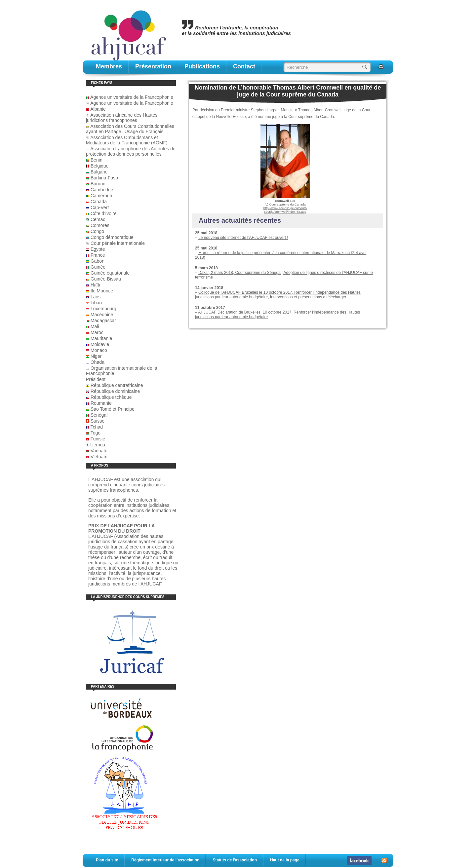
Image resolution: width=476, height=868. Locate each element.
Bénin (97, 160)
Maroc (97, 332)
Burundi (99, 184)
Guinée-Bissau (106, 279)
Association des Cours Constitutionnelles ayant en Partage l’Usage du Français (130, 129)
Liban (96, 303)
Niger (96, 356)
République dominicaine (115, 391)
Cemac (98, 219)
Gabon (98, 261)
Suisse (98, 421)
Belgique (100, 166)
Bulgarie (99, 172)
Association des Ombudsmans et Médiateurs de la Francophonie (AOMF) (127, 140)
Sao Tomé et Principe (113, 409)
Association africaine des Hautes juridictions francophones (122, 118)
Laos (96, 297)
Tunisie (98, 439)
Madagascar (103, 321)
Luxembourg (103, 309)
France (98, 255)
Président (96, 379)
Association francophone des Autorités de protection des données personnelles (131, 151)
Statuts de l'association (235, 860)
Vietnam (99, 457)
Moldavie (100, 344)
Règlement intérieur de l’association (165, 860)
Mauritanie (101, 338)
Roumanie (101, 403)
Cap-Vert (100, 208)
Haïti (95, 285)
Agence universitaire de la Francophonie (130, 97)
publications (202, 66)
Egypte (98, 249)
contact (244, 66)
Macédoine (102, 315)
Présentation (153, 66)
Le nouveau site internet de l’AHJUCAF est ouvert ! (243, 238)
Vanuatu (99, 451)
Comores (100, 225)
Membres (109, 66)
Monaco (99, 350)
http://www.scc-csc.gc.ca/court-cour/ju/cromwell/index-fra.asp (285, 210)
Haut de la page (285, 860)
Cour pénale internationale (118, 243)
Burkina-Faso (104, 178)
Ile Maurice (102, 291)
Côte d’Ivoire (104, 213)
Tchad (97, 427)
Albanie (98, 109)
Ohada (98, 362)
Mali (95, 326)
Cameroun (101, 196)
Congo (97, 231)
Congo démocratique (112, 237)
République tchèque (111, 397)
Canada (99, 202)
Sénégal (99, 415)
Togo (96, 433)
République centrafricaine (117, 385)
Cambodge (102, 190)
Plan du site (107, 860)
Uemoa (98, 445)
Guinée (98, 267)
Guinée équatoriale (110, 273)
